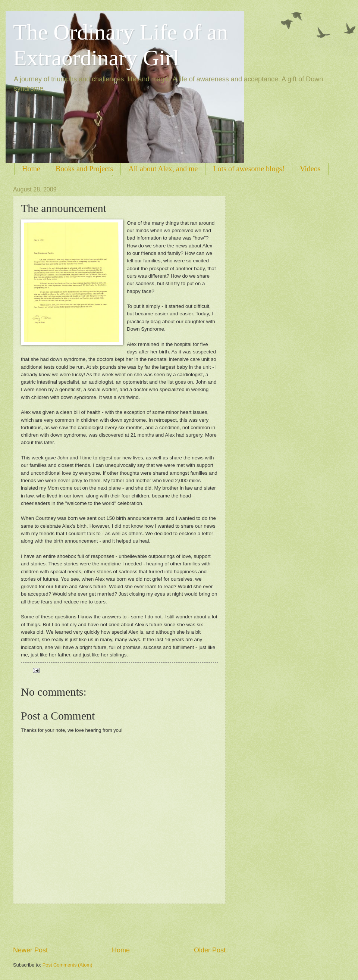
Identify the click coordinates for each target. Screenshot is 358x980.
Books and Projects (84, 169)
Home (31, 169)
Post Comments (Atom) (67, 965)
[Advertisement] (119, 925)
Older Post (210, 950)
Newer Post (30, 950)
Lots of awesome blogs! (249, 169)
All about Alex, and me (163, 169)
